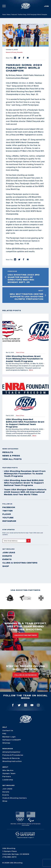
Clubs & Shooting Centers (20, 563)
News (9, 15)
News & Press (11, 456)
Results (20, 52)
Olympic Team (9, 773)
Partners (7, 776)
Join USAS (9, 552)
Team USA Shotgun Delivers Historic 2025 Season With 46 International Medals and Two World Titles (24, 492)
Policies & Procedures (13, 755)
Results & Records (11, 758)
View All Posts (12, 459)
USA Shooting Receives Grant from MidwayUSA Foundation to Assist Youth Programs (24, 474)
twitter (7, 511)
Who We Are (8, 770)
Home (4, 15)
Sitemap (6, 743)
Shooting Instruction (12, 761)
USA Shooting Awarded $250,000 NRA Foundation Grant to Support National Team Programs (23, 483)
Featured (14, 15)
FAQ (4, 734)
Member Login (9, 737)
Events (7, 559)
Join (46, 6)
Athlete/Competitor (11, 752)
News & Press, (11, 52)
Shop (6, 566)
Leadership (8, 780)
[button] (15, 58)
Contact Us (8, 730)
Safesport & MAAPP (12, 740)
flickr (7, 514)
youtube (8, 518)
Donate (7, 556)
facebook (9, 507)
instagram (9, 521)
